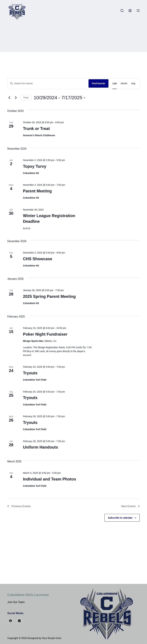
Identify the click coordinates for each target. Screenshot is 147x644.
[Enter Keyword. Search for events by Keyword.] (48, 84)
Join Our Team (16, 602)
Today (26, 98)
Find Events (98, 83)
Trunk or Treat (36, 129)
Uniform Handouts (40, 447)
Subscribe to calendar (120, 518)
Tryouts (30, 373)
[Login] (130, 11)
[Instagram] (19, 621)
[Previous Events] (9, 98)
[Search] (122, 11)
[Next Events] (16, 98)
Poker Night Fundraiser (45, 334)
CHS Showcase (38, 259)
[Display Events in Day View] (133, 84)
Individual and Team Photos (50, 479)
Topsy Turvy (35, 166)
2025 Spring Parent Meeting (49, 296)
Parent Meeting (37, 191)
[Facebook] (11, 621)
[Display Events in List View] (115, 84)
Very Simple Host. (52, 638)
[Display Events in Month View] (124, 84)
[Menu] (138, 11)
